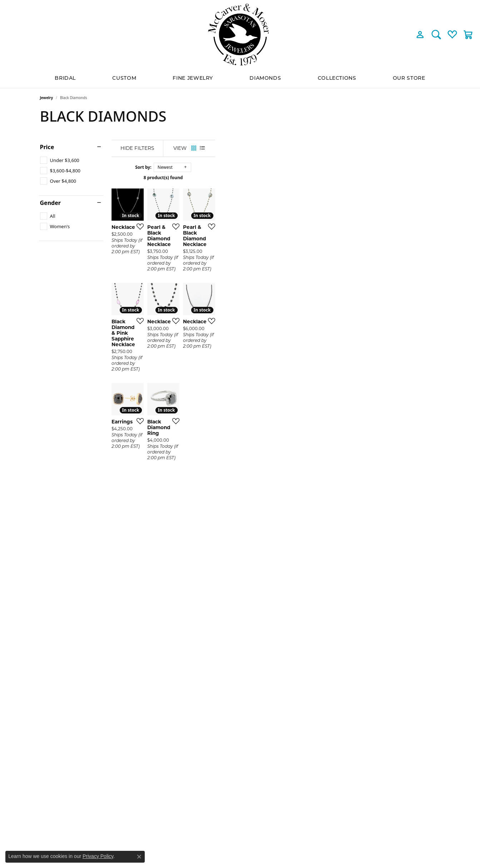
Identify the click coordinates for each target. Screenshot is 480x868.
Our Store (409, 79)
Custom (124, 79)
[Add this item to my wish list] (213, 301)
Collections (337, 79)
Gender (50, 203)
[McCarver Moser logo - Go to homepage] (240, 35)
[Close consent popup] (139, 857)
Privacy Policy (98, 856)
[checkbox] (60, 160)
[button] (420, 34)
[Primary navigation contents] (240, 79)
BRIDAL (65, 79)
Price (47, 147)
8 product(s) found (276, 178)
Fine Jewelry (193, 79)
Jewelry (47, 98)
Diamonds (265, 79)
